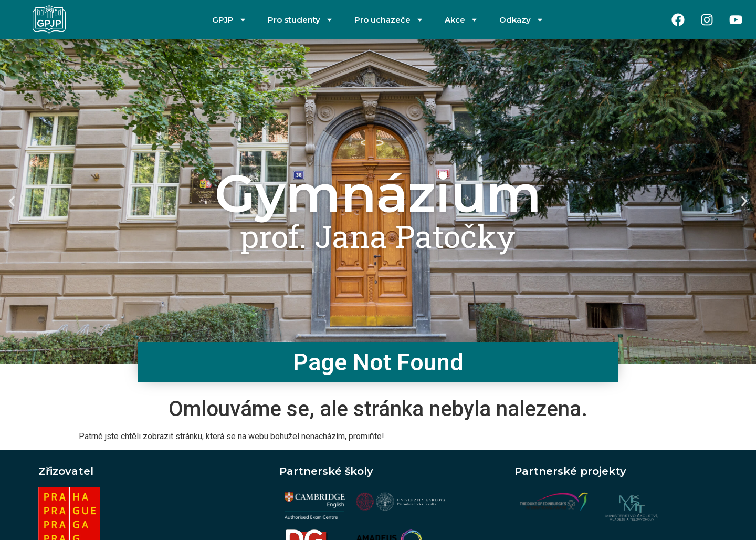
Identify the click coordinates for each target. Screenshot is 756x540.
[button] (12, 201)
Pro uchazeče (389, 20)
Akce (461, 20)
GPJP (229, 20)
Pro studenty (301, 20)
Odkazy (522, 20)
